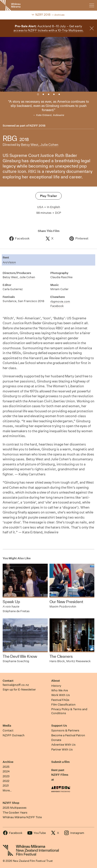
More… (7, 790)
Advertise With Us (63, 745)
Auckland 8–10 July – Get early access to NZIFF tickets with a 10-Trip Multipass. (48, 28)
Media (7, 726)
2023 (6, 776)
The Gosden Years (15, 813)
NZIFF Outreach (14, 735)
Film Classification (63, 705)
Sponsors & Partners (65, 730)
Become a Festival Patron (68, 735)
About (56, 681)
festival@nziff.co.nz (16, 685)
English (55, 207)
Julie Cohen (49, 145)
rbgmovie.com (60, 302)
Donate (56, 740)
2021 (6, 786)
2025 (6, 767)
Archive (8, 762)
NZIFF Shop (11, 803)
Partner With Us (62, 749)
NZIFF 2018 (37, 126)
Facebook (57, 306)
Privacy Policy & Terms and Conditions (69, 711)
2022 (6, 781)
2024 (6, 771)
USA (40, 207)
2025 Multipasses (15, 808)
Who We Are (60, 690)
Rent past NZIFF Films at (60, 775)
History (56, 686)
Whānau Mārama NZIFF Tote (22, 817)
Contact (8, 681)
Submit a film (60, 762)
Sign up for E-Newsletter (19, 690)
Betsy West (30, 145)
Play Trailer (48, 196)
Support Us (59, 726)
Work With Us (61, 695)
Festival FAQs (60, 700)
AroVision (9, 262)
